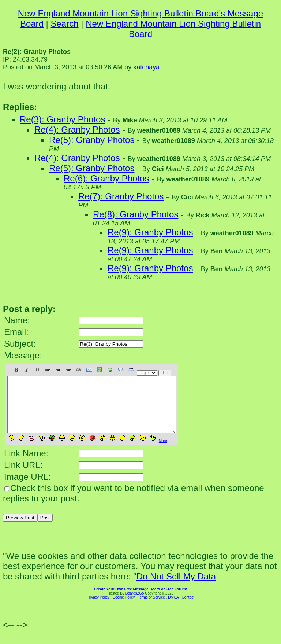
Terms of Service (151, 608)
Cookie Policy (124, 608)
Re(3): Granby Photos (62, 119)
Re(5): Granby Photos (92, 140)
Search (65, 24)
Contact (188, 608)
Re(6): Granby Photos (106, 178)
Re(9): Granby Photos (150, 232)
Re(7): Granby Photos (121, 196)
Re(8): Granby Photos (136, 214)
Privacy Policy (98, 608)
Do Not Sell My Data (176, 587)
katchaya (146, 67)
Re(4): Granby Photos (77, 130)
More (163, 452)
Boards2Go (135, 604)
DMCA (173, 608)
